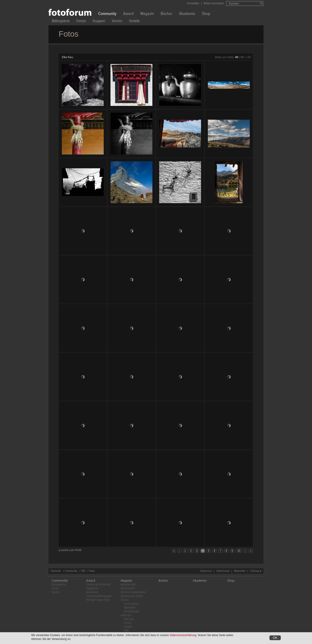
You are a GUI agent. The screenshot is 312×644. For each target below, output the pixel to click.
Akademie (187, 14)
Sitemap (255, 571)
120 (248, 57)
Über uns (129, 619)
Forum (81, 22)
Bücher (167, 14)
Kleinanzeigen (132, 612)
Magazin (147, 14)
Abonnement (127, 588)
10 (239, 551)
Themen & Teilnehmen (98, 585)
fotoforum (126, 615)
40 (237, 57)
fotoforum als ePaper (132, 596)
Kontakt (128, 627)
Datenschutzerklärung (183, 635)
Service (117, 22)
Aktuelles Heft (128, 585)
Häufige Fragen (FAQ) (98, 600)
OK (275, 638)
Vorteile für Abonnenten (133, 592)
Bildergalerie (61, 22)
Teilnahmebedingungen (99, 596)
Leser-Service (131, 604)
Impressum (206, 571)
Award (128, 14)
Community (107, 14)
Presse (128, 623)
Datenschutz (223, 571)
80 (242, 57)
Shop (206, 14)
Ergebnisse (92, 588)
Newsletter (240, 571)
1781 (83, 571)
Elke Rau (67, 57)
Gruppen (99, 22)
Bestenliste (92, 592)
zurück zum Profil (71, 550)
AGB (126, 631)
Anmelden (193, 3)
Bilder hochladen (214, 3)
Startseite (56, 571)
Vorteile (134, 22)
